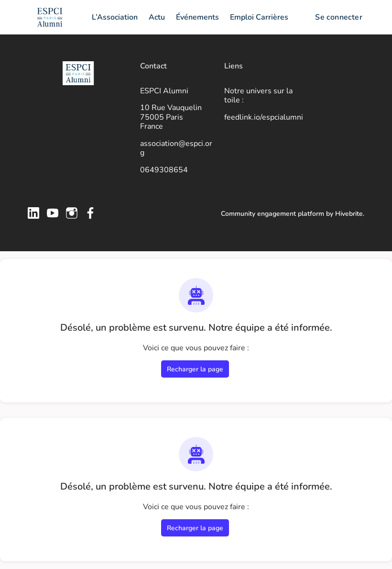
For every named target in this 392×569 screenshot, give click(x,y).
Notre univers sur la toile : (258, 96)
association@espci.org (176, 148)
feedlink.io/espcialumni (264, 117)
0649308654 (164, 170)
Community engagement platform (272, 214)
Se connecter (339, 17)
